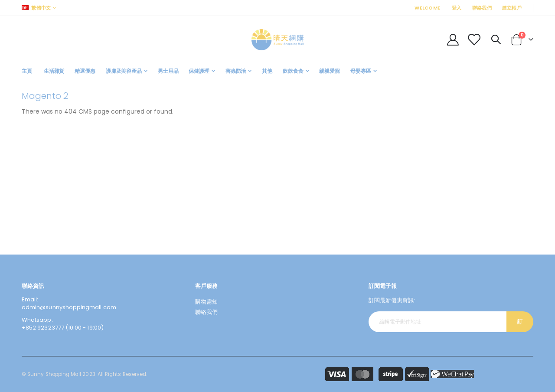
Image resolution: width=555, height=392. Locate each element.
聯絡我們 (482, 8)
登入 (457, 8)
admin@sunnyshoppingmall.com (69, 307)
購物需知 (206, 302)
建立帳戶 (512, 8)
